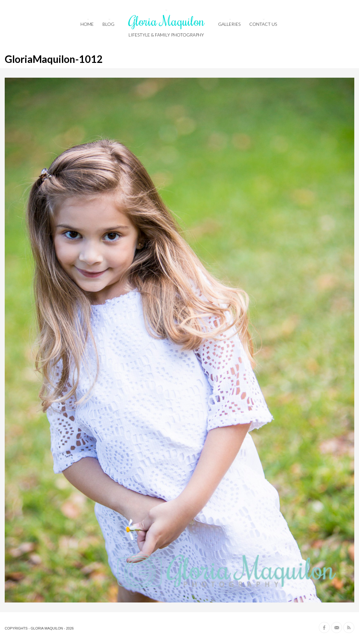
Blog (108, 24)
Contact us (263, 24)
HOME (87, 24)
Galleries (229, 24)
